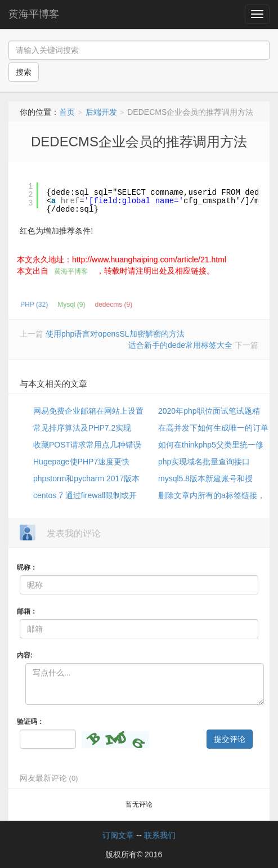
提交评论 (230, 739)
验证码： (30, 722)
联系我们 (160, 835)
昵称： (27, 567)
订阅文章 (118, 835)
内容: (25, 655)
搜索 (24, 72)
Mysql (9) (71, 305)
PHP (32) (34, 305)
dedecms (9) (113, 305)
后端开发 (101, 112)
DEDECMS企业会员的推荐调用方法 (139, 142)
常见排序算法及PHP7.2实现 (82, 428)
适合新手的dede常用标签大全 (180, 345)
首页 (67, 112)
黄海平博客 (34, 14)
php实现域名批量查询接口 (204, 462)
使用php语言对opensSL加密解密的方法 (115, 334)
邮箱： (27, 611)
